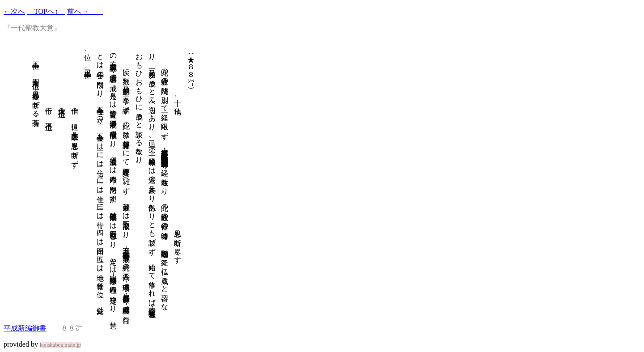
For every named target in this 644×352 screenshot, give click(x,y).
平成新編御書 (25, 328)
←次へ (14, 11)
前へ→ (85, 11)
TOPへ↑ (46, 11)
